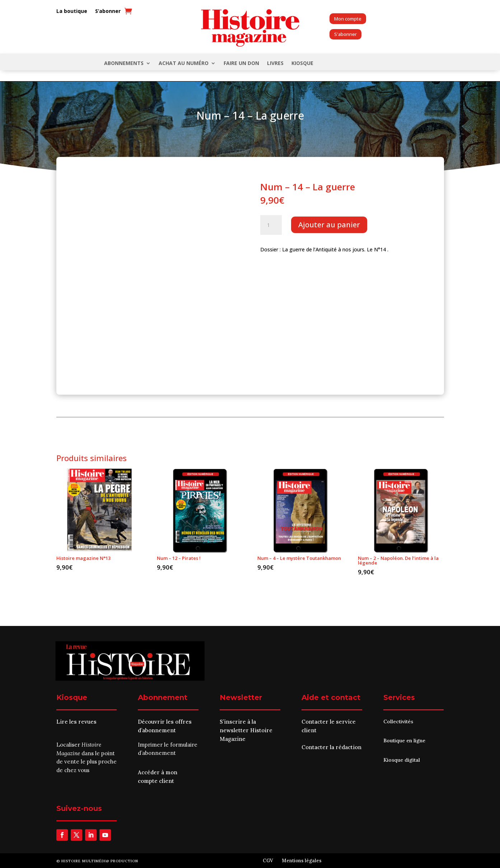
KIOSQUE (302, 64)
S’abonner (108, 11)
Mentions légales (302, 861)
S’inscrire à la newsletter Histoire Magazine (246, 730)
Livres (275, 64)
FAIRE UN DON (241, 64)
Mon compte (348, 19)
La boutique (72, 11)
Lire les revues (76, 722)
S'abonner (345, 34)
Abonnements (124, 64)
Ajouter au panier (329, 225)
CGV (268, 861)
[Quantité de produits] (271, 225)
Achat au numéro (184, 64)
